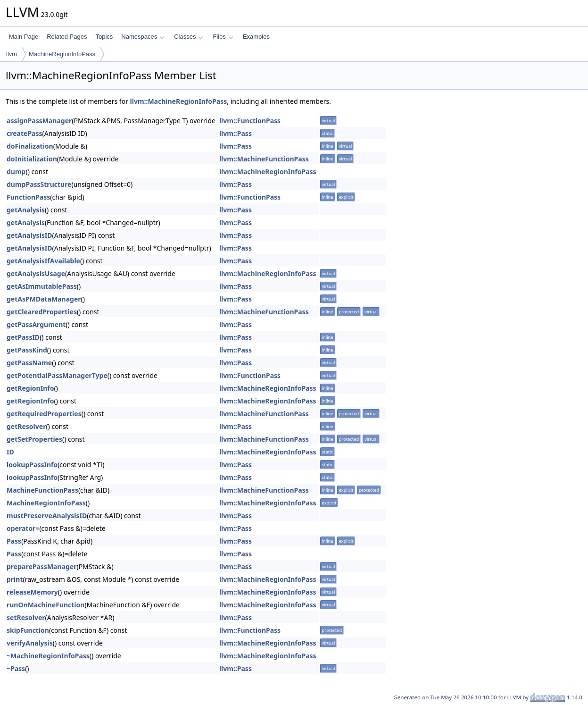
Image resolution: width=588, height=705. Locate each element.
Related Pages (67, 37)
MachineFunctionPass (42, 490)
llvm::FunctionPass (250, 121)
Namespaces (143, 37)
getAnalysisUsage (36, 273)
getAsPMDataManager (44, 299)
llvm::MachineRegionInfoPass (179, 101)
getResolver (26, 426)
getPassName (29, 363)
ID (10, 452)
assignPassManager (39, 121)
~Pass (16, 668)
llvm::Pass (236, 133)
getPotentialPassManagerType (57, 375)
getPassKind (27, 350)
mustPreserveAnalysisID (47, 516)
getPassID (23, 337)
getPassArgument (36, 324)
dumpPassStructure (39, 184)
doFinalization (30, 146)
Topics (104, 37)
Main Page (24, 37)
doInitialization (32, 159)
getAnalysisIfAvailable (43, 261)
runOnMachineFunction (46, 605)
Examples (256, 37)
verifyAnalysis (30, 643)
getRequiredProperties (44, 414)
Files (223, 37)
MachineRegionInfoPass (62, 54)
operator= (23, 528)
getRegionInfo (30, 388)
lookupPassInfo (32, 465)
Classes (189, 37)
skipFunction (28, 630)
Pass (14, 541)
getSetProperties (34, 439)
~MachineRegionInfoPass (48, 656)
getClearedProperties (42, 312)
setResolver (26, 617)
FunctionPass (28, 197)
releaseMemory (32, 592)
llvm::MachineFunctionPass (264, 159)
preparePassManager (41, 567)
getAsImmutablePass (42, 286)
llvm (12, 54)
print (15, 579)
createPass (25, 133)
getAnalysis (26, 210)
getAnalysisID (29, 235)
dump (16, 172)
